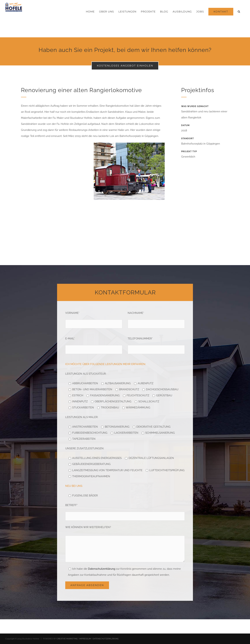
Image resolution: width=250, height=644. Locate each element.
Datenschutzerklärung (102, 569)
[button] (239, 12)
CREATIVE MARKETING (67, 639)
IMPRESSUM (85, 639)
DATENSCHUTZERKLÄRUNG (106, 639)
